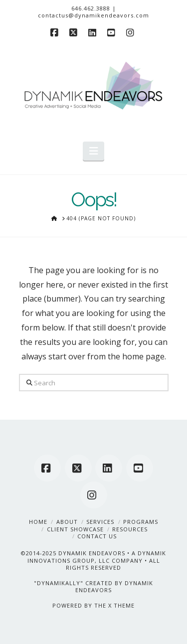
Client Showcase (75, 529)
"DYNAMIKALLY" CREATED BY (79, 583)
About (67, 522)
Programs (141, 522)
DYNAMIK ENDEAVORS (92, 553)
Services (100, 522)
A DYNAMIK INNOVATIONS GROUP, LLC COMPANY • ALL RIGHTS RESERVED (97, 560)
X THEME (121, 605)
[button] (93, 151)
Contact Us (97, 536)
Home (38, 522)
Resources (130, 529)
